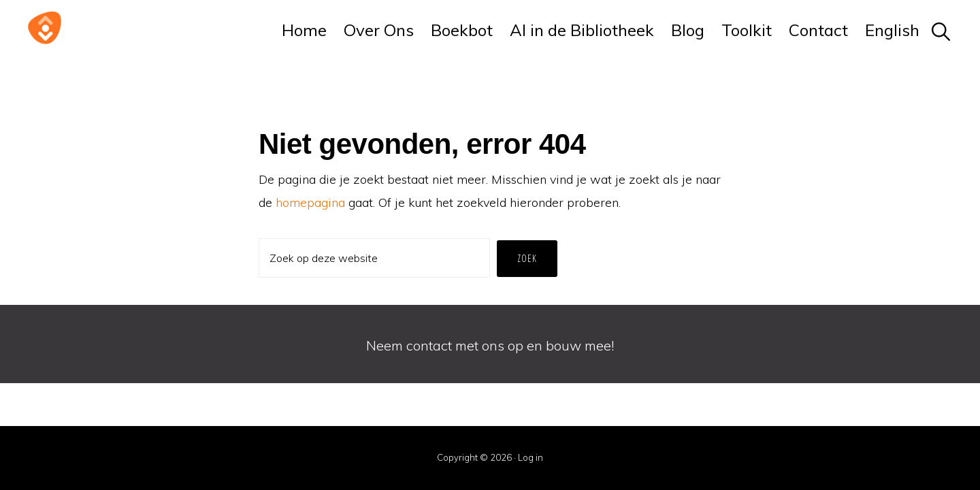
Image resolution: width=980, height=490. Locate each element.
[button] (941, 30)
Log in (530, 457)
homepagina (310, 202)
